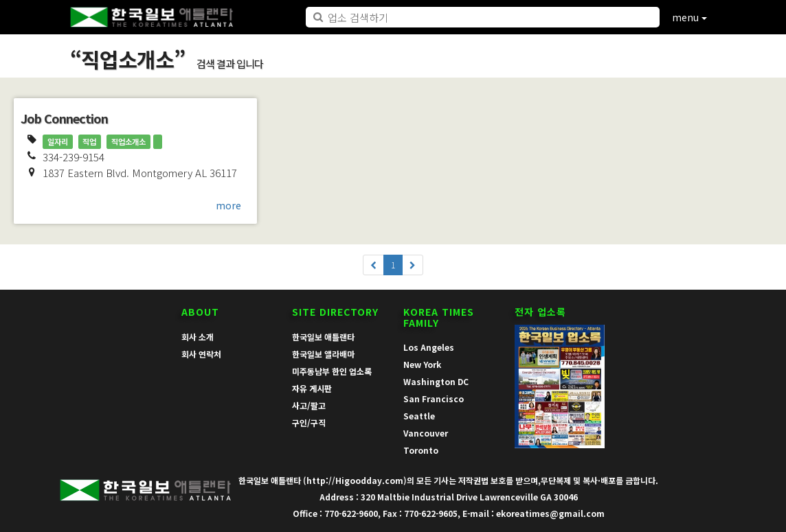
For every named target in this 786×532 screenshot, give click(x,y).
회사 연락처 (201, 354)
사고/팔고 (309, 405)
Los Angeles (429, 347)
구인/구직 (309, 423)
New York (422, 364)
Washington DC (436, 381)
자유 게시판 (312, 388)
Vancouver (426, 433)
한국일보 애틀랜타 (323, 337)
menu (689, 17)
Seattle (419, 416)
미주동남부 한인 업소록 (332, 371)
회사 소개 (198, 337)
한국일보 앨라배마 (323, 354)
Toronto (421, 450)
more (228, 205)
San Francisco (434, 398)
